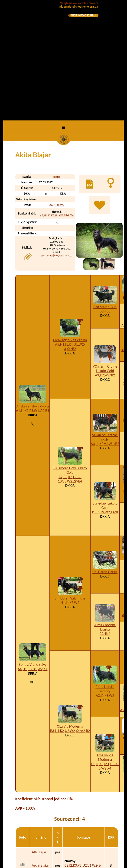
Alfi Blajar (39, 736)
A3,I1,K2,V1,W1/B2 (105, 328)
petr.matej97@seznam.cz (57, 140)
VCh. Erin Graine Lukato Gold (105, 253)
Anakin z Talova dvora (33, 290)
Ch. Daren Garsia (105, 456)
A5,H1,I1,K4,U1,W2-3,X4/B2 (70, 230)
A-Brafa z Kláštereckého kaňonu (43, 847)
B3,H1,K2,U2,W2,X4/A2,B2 (70, 615)
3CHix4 (105, 518)
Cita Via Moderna (70, 611)
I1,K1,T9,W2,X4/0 (105, 396)
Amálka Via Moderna (105, 641)
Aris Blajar (39, 762)
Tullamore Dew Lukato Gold (70, 354)
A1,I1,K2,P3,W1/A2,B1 (33, 295)
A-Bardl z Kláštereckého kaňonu (43, 831)
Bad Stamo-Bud (105, 191)
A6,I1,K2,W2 (57, 89)
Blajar (57, 61)
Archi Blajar (40, 749)
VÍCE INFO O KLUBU (83, 15)
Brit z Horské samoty (105, 573)
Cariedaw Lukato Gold (105, 390)
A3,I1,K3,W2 (105, 579)
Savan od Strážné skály (105, 321)
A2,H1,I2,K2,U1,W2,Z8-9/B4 (57, 99)
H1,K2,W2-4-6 (87, 850)
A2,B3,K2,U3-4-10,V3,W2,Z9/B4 (70, 363)
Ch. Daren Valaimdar (70, 482)
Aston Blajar (41, 772)
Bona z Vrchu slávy (33, 549)
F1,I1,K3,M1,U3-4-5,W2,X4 (105, 650)
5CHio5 (105, 195)
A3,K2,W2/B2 (105, 259)
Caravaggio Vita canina (70, 224)
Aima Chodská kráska (105, 511)
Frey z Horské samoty (40, 799)
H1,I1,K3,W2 (70, 487)
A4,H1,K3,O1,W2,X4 (33, 553)
